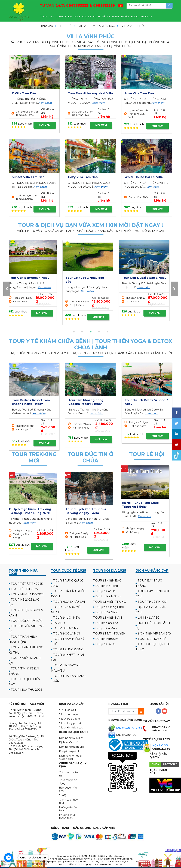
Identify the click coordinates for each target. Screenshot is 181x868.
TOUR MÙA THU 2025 (26, 690)
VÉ (104, 16)
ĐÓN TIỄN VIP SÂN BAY (154, 634)
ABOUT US (146, 16)
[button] (74, 332)
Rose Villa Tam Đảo (139, 93)
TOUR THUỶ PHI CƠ (152, 602)
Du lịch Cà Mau (106, 628)
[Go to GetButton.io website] (8, 864)
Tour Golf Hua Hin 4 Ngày (144, 278)
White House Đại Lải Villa (144, 177)
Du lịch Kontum (107, 639)
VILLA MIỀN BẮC (104, 26)
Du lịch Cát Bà (105, 591)
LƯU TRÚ (66, 26)
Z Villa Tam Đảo (24, 93)
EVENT (115, 16)
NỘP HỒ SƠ (160, 745)
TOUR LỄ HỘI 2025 (24, 589)
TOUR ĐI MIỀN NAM (108, 618)
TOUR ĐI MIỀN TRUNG (110, 602)
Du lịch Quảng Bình (110, 607)
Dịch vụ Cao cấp (69, 742)
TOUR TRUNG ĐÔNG (68, 649)
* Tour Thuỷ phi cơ (70, 723)
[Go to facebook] (8, 858)
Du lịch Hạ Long (107, 586)
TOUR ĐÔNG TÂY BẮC (27, 621)
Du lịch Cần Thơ (107, 623)
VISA (51, 16)
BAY (70, 16)
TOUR (44, 16)
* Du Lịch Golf (68, 710)
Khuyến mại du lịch (71, 751)
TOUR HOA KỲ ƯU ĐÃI (69, 602)
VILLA (82, 26)
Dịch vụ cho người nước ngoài (70, 757)
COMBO (61, 16)
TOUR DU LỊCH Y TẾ (152, 639)
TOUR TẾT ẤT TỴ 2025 (27, 584)
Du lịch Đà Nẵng (107, 612)
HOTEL (97, 16)
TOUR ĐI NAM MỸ (66, 628)
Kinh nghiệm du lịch (71, 738)
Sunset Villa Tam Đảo (28, 177)
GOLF (77, 16)
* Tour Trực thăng (70, 719)
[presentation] (7, 289)
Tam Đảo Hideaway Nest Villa (90, 93)
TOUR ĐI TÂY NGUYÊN (109, 634)
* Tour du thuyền (69, 714)
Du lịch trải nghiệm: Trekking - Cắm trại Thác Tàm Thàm (31, 513)
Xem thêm (45, 103)
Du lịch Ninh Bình (108, 596)
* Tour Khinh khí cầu (71, 728)
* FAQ (63, 795)
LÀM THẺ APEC (148, 618)
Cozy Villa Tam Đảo (83, 177)
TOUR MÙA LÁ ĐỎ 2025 (28, 594)
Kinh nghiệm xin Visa (72, 747)
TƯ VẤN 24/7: (77, 5)
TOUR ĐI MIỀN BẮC (107, 581)
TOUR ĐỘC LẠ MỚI (66, 634)
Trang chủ (47, 26)
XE (108, 16)
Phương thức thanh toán (67, 816)
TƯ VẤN (125, 16)
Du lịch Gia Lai (105, 644)
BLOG (135, 16)
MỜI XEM (45, 125)
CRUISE (87, 16)
